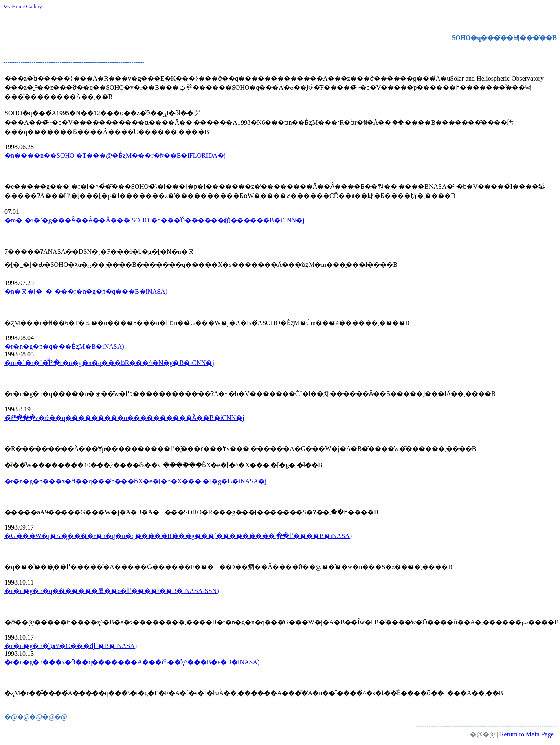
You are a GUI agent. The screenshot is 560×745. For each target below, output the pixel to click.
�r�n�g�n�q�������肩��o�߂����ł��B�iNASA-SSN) (112, 591)
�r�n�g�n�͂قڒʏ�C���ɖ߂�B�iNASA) (71, 646)
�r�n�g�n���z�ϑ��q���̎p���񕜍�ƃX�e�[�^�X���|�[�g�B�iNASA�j (135, 481)
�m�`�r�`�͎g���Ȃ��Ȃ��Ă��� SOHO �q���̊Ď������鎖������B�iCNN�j (154, 220)
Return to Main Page (528, 734)
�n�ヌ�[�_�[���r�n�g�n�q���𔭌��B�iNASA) (86, 291)
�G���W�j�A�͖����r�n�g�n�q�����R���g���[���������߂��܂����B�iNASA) (178, 536)
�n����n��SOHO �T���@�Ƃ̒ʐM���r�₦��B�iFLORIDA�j (115, 155)
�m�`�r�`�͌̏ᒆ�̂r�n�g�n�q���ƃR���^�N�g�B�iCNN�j (109, 363)
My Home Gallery (23, 6)
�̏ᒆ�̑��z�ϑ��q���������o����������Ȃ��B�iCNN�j (124, 418)
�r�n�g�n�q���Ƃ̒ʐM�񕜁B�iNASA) (64, 346)
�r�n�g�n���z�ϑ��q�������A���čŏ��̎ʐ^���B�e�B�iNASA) (132, 662)
